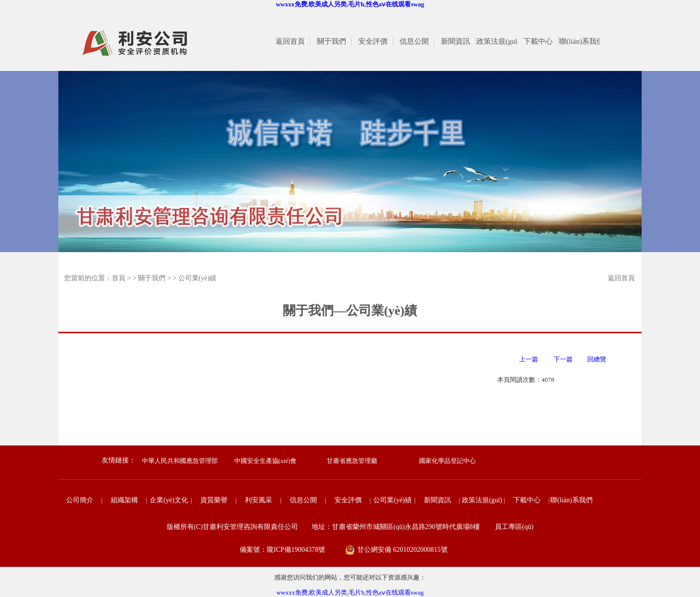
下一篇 (565, 359)
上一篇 (526, 359)
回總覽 (597, 359)
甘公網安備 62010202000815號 (402, 550)
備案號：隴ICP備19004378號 (282, 550)
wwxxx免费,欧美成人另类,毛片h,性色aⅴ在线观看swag (350, 4)
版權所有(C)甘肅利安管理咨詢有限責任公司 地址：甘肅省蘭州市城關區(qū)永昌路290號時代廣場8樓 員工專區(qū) (350, 527)
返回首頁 (621, 278)
